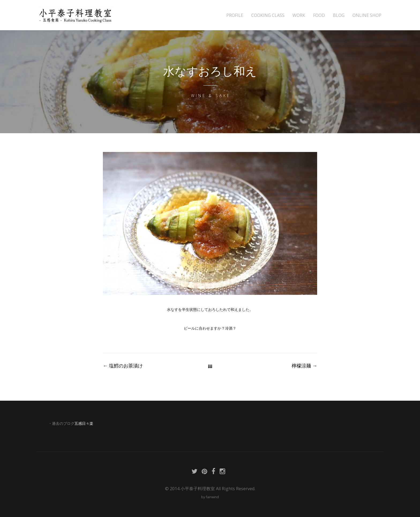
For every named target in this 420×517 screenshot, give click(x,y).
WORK (299, 15)
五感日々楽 (84, 423)
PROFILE (235, 15)
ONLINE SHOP (367, 15)
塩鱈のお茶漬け (123, 366)
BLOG (339, 15)
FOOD (319, 15)
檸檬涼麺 (304, 366)
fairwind (212, 497)
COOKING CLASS (268, 15)
